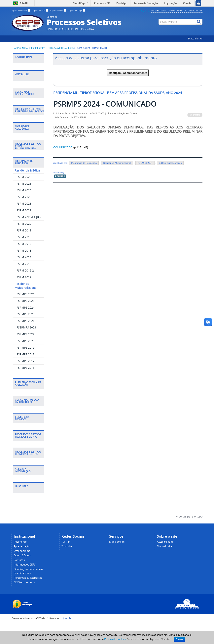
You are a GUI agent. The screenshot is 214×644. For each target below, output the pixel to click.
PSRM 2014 (24, 257)
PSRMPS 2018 (25, 354)
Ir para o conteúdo (21, 10)
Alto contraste (177, 10)
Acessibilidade (158, 10)
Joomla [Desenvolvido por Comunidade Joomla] (67, 618)
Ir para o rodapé (77, 10)
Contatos (19, 560)
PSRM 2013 (24, 264)
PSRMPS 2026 (25, 294)
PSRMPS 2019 (25, 347)
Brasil (24, 3)
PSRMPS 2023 (25, 314)
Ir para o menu (40, 10)
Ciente (179, 639)
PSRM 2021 (24, 203)
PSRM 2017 (24, 244)
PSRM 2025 (24, 184)
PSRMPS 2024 (38, 48)
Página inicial (21, 48)
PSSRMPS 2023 (26, 327)
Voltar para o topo (189, 516)
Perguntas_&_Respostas (28, 578)
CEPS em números (25, 582)
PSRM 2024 (24, 190)
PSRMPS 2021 (25, 321)
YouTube (67, 546)
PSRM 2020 (24, 224)
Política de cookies (115, 639)
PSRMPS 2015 (25, 368)
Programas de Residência (84, 163)
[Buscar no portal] (177, 22)
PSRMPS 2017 (25, 361)
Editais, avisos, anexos (61, 48)
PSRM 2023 (24, 197)
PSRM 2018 (24, 237)
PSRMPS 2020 (25, 341)
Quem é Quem (22, 555)
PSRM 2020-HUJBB (29, 217)
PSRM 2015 (24, 250)
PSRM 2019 (24, 230)
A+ (142, 11)
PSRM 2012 (24, 277)
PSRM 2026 (24, 177)
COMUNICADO (63, 147)
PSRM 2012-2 (25, 270)
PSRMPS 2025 (25, 301)
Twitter (66, 542)
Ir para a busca (58, 10)
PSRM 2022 (24, 210)
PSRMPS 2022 (25, 334)
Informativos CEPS (25, 565)
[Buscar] (199, 22)
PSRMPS (60, 176)
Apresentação (22, 546)
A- (149, 11)
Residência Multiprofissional (117, 163)
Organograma (22, 551)
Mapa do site (196, 10)
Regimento (20, 542)
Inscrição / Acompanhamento (128, 73)
